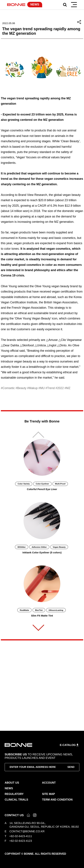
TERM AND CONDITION (57, 800)
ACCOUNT (49, 783)
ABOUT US (12, 783)
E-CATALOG (68, 745)
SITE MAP (48, 794)
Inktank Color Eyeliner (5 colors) (42, 552)
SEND (71, 767)
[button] (38, 628)
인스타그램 (35, 815)
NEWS (9, 788)
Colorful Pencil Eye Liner (42, 489)
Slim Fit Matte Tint (42, 616)
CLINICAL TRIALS (16, 800)
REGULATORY (14, 794)
